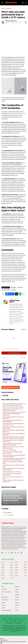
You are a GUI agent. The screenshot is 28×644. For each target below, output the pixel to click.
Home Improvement (6, 592)
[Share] (25, 22)
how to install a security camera (15, 113)
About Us (5, 619)
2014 (7, 578)
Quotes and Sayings (6, 610)
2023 (21, 565)
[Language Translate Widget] (14, 512)
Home (3, 8)
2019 (21, 570)
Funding (17, 597)
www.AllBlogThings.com (8, 626)
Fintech (17, 610)
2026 (7, 562)
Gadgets (17, 594)
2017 (21, 573)
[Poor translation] (1, 643)
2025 (21, 562)
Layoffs (3, 608)
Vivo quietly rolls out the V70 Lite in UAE (12, 472)
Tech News (4, 589)
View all (23, 329)
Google (3, 602)
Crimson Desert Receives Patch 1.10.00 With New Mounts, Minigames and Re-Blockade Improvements (14, 414)
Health (17, 592)
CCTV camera (5, 198)
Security (14, 290)
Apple (17, 602)
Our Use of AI (13, 621)
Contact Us (17, 619)
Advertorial (8, 8)
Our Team (23, 619)
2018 (7, 573)
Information (20, 287)
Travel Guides (5, 597)
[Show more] (23, 294)
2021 (21, 568)
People (3, 605)
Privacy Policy (18, 623)
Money (17, 600)
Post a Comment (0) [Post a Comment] (14, 353)
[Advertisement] (14, 40)
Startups (17, 605)
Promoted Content (6, 290)
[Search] (26, 3)
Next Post (23, 358)
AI (2, 594)
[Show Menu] (2, 3)
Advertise (10, 619)
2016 (7, 576)
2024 (7, 565)
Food (16, 608)
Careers (6, 621)
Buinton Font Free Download (9, 450)
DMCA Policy (20, 621)
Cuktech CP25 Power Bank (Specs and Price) (13, 407)
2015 (21, 576)
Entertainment (5, 600)
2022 (7, 568)
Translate (10, 515)
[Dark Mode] (23, 3)
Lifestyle (17, 589)
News (3, 587)
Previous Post (6, 358)
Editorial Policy (10, 623)
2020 (7, 570)
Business (17, 587)
